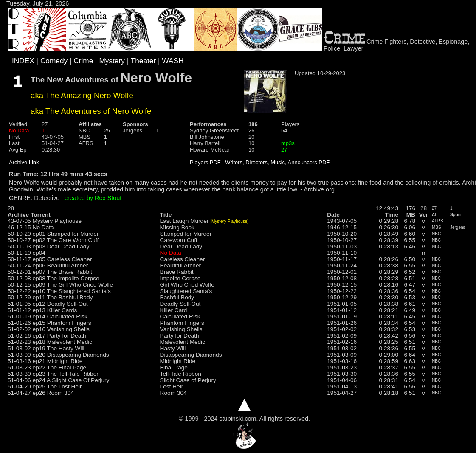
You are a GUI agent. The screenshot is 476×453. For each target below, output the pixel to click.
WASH (173, 61)
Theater (144, 61)
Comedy (54, 61)
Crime (83, 61)
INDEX (23, 61)
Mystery (112, 61)
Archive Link (24, 162)
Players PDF (205, 162)
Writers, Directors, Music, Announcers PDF (277, 162)
